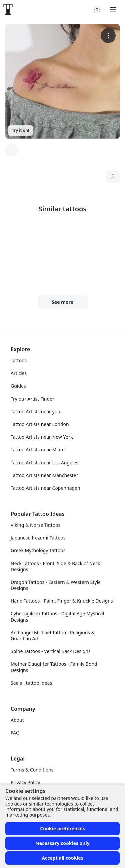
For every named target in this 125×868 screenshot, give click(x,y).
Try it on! (20, 130)
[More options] (108, 36)
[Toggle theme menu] (97, 9)
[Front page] (8, 9)
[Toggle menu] (113, 9)
